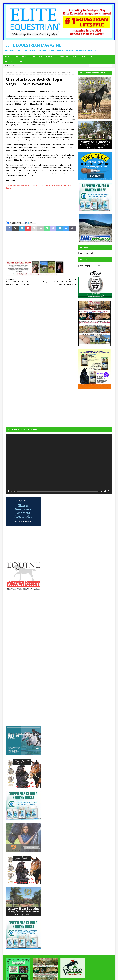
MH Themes (47, 975)
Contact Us (63, 57)
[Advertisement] (41, 205)
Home (7, 57)
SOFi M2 (75, 57)
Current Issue (35, 57)
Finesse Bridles (87, 57)
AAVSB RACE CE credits (13, 61)
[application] (59, 464)
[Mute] (105, 491)
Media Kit (50, 57)
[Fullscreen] (109, 491)
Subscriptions (18, 57)
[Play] (9, 491)
